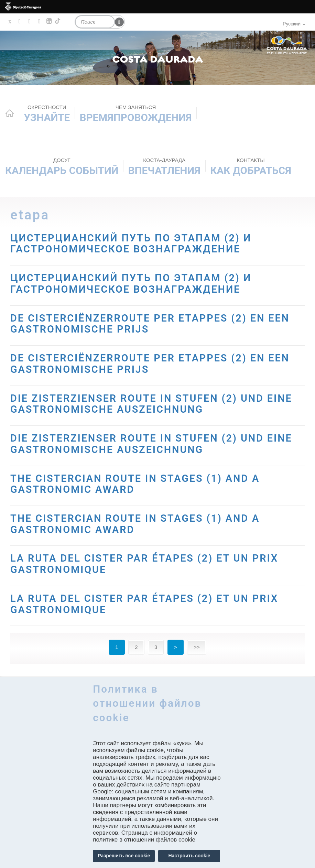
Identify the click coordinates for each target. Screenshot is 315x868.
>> (197, 647)
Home (10, 113)
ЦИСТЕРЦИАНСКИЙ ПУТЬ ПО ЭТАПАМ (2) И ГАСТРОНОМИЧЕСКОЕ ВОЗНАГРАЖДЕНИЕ (134, 243)
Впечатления (164, 167)
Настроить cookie (189, 856)
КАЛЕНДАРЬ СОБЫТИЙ (62, 167)
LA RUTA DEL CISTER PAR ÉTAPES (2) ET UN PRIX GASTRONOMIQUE (148, 563)
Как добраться (251, 167)
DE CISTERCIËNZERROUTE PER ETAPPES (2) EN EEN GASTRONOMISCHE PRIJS (154, 323)
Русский (294, 24)
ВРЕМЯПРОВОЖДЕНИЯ (136, 114)
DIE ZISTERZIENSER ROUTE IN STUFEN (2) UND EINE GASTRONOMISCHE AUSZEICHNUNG (155, 403)
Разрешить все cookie (124, 856)
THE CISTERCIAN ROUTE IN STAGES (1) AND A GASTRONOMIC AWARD (139, 484)
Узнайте (47, 114)
